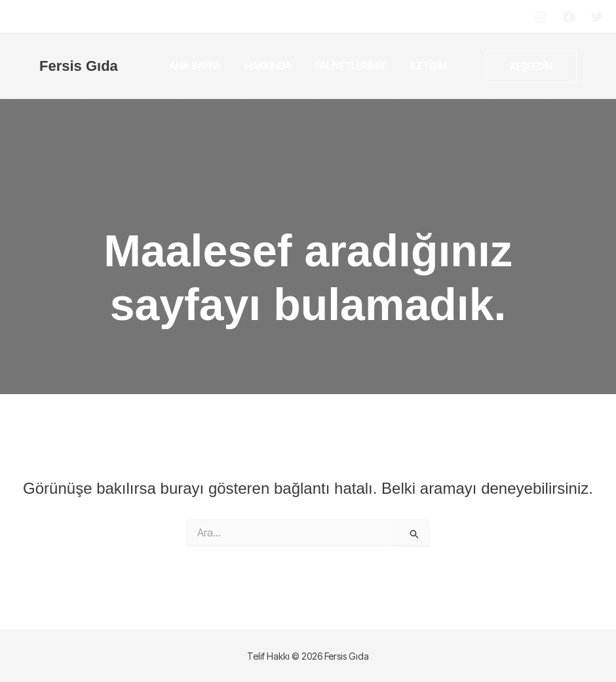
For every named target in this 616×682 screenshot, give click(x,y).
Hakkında (271, 66)
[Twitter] (597, 17)
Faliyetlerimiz (348, 66)
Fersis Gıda (79, 66)
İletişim (421, 66)
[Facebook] (569, 17)
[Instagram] (541, 17)
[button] (531, 67)
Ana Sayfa (202, 66)
